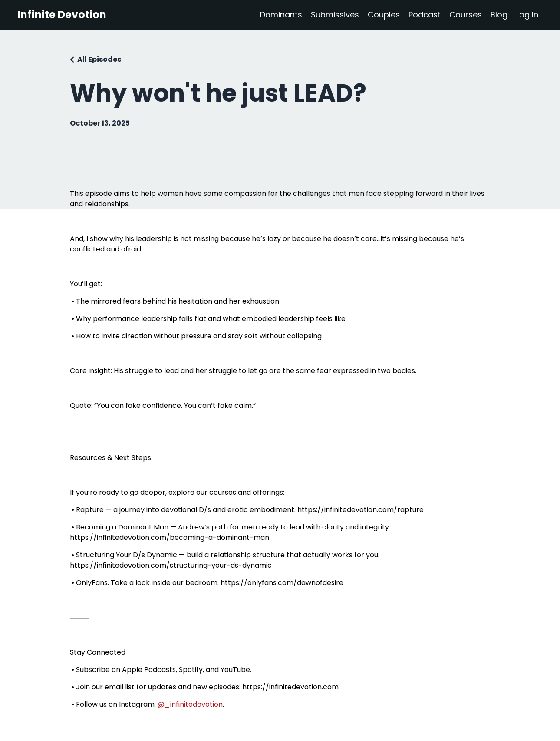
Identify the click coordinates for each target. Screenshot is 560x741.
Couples (384, 15)
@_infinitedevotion (190, 704)
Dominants (281, 15)
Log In (527, 15)
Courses (466, 15)
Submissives (335, 15)
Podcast (425, 15)
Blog (499, 15)
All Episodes (99, 59)
